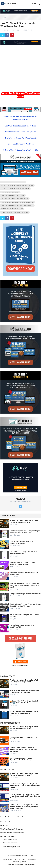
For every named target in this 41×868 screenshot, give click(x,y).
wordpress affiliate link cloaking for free (15, 212)
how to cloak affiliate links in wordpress (15, 199)
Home (4, 17)
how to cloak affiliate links (10, 192)
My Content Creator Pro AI (11, 843)
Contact (16, 862)
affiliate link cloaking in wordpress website (15, 189)
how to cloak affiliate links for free (13, 195)
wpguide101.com (27, 855)
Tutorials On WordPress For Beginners (21, 864)
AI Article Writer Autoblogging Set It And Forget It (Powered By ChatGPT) (24, 681)
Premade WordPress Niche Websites (12, 833)
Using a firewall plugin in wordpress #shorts (25, 594)
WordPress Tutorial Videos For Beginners (21, 132)
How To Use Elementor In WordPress (21, 144)
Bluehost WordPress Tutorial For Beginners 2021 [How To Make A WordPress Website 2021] (25, 585)
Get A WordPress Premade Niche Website (21, 126)
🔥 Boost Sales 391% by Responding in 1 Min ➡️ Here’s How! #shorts (24, 702)
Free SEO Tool (5, 822)
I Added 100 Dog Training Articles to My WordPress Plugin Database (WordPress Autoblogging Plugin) (24, 807)
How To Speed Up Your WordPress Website (21, 138)
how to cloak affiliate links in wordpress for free (17, 202)
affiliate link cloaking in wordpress (13, 182)
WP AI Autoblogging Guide (11, 847)
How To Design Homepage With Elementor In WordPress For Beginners (25, 691)
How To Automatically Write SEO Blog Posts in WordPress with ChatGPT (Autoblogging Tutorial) (25, 796)
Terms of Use (8, 859)
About (24, 862)
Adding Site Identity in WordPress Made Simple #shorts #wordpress (24, 712)
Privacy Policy (20, 859)
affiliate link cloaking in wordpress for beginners (17, 185)
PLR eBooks (4, 825)
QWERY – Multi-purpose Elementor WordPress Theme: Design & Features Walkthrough (23, 749)
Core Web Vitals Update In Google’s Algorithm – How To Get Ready (22, 759)
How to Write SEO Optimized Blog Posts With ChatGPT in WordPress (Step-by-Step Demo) (25, 786)
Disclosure (32, 859)
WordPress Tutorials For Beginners (12, 829)
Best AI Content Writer (10, 839)
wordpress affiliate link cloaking (12, 209)
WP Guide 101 (5, 30)
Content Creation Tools (8, 836)
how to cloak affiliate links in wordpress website (17, 206)
